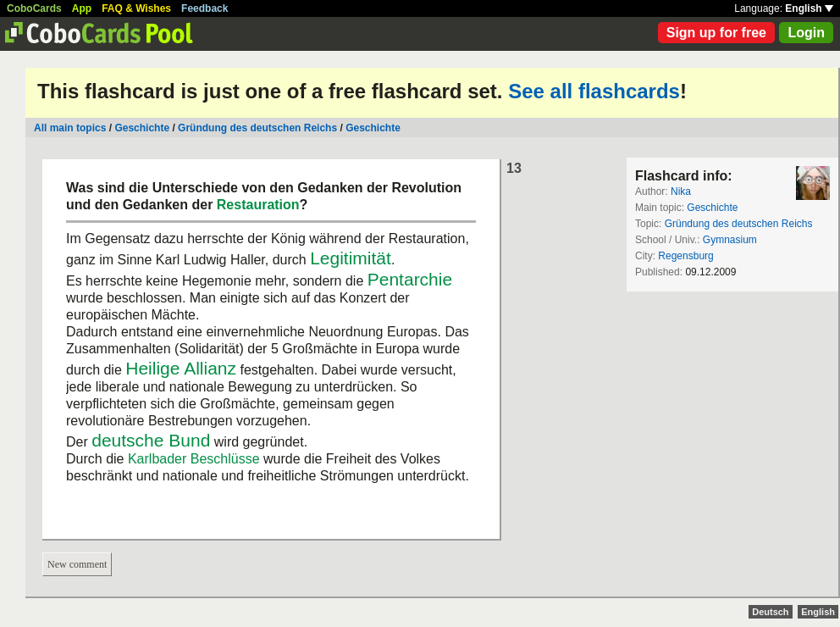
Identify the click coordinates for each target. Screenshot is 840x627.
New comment (77, 564)
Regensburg (685, 256)
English (809, 8)
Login (806, 33)
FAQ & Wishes (136, 8)
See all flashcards (594, 91)
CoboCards (34, 8)
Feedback (204, 8)
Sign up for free (716, 33)
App (82, 8)
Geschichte (142, 128)
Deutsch (770, 612)
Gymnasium (730, 240)
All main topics (70, 128)
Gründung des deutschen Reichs (257, 128)
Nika (681, 191)
